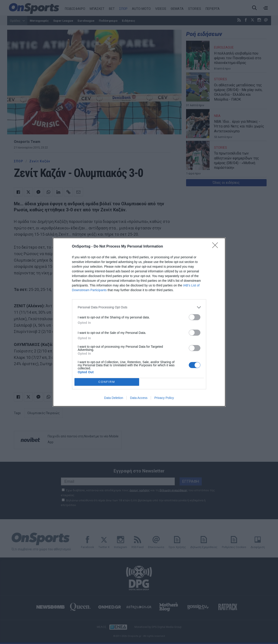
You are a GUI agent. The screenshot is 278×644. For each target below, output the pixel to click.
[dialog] (139, 322)
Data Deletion (114, 398)
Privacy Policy (164, 398)
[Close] (216, 247)
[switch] (195, 317)
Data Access (139, 398)
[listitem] (139, 307)
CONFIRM (107, 382)
